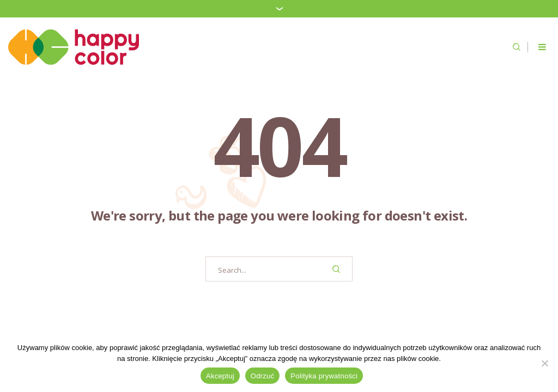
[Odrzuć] (544, 363)
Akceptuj (220, 376)
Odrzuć (262, 376)
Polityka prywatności (324, 376)
